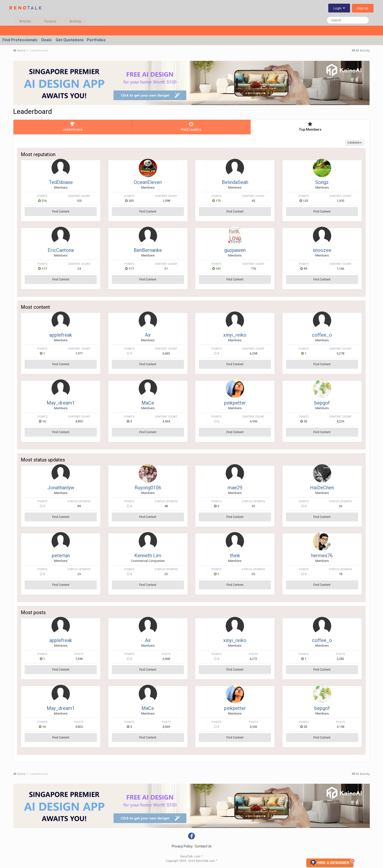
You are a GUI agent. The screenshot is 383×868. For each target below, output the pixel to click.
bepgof (322, 403)
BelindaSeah (235, 182)
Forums (50, 21)
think (235, 556)
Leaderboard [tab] (73, 127)
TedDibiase (61, 182)
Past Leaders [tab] (191, 127)
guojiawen (235, 250)
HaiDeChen (322, 488)
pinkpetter (235, 403)
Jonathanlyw (61, 488)
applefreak (61, 335)
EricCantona (61, 250)
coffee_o (322, 335)
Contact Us (203, 846)
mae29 (235, 488)
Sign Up (363, 8)
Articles (25, 21)
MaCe (148, 403)
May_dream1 (61, 403)
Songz (322, 182)
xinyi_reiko (235, 335)
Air (148, 335)
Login (339, 8)
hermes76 (322, 556)
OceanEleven (148, 182)
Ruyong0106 (148, 488)
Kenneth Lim (148, 556)
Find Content (61, 212)
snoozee (322, 250)
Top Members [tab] (310, 127)
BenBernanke (148, 250)
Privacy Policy (182, 846)
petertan (61, 556)
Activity (75, 21)
